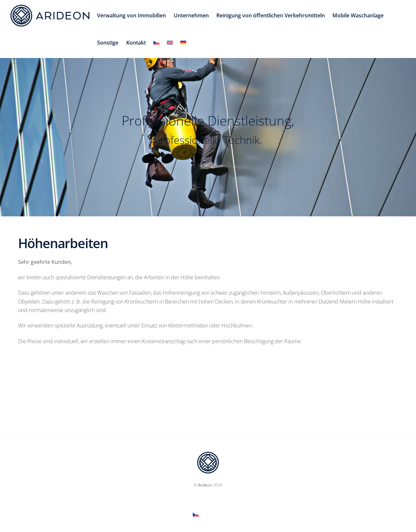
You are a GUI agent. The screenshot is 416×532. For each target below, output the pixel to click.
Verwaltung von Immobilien (131, 15)
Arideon (205, 485)
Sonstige (108, 43)
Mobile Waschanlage (358, 15)
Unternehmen (191, 15)
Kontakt (136, 43)
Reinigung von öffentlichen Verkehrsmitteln (271, 15)
